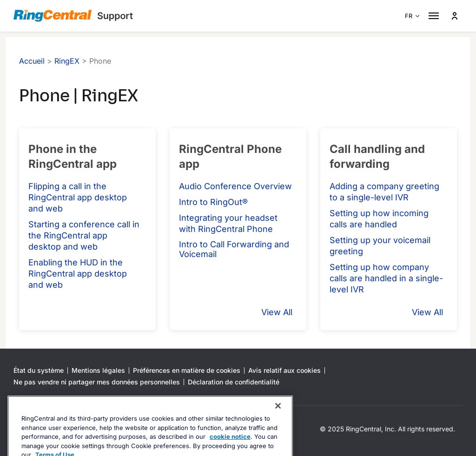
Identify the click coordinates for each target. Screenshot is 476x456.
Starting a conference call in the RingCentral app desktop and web (84, 235)
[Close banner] (278, 424)
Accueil (32, 61)
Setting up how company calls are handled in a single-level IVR (386, 278)
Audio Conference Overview (235, 186)
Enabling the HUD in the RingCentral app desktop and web (78, 274)
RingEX (67, 61)
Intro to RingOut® (213, 202)
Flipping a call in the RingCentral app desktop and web (78, 197)
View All (277, 312)
